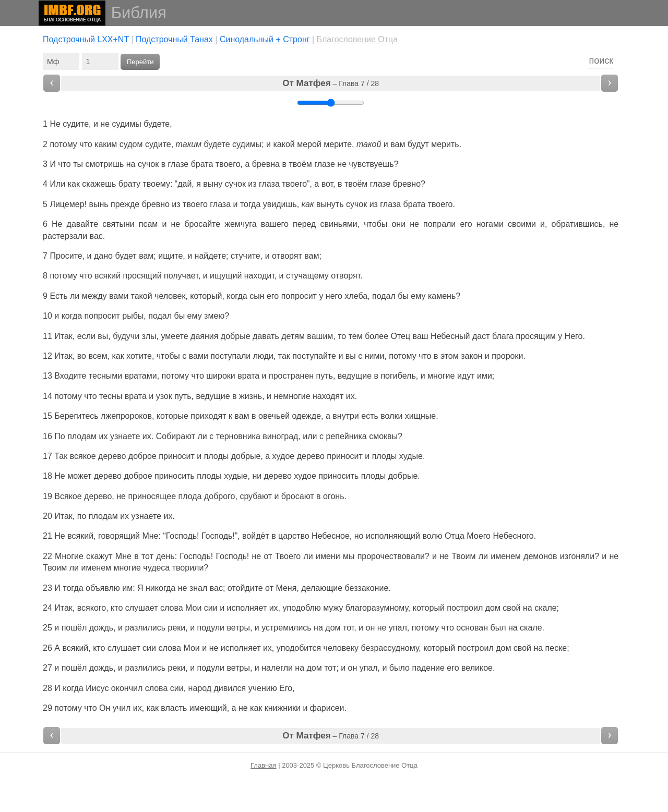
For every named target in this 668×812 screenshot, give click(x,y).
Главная (263, 765)
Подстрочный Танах (174, 39)
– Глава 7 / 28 (331, 83)
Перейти (140, 62)
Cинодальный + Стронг (265, 39)
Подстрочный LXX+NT (86, 39)
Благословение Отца (357, 39)
